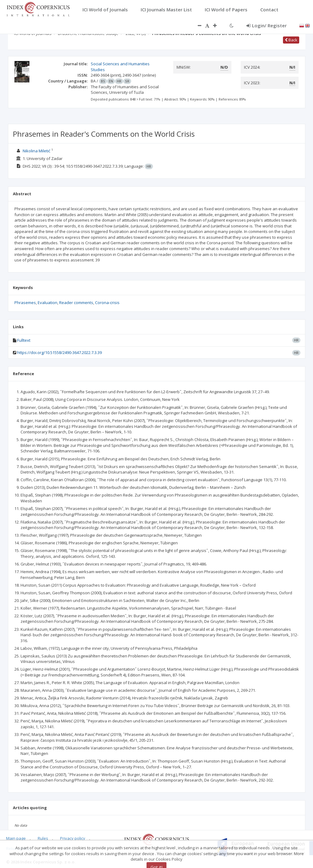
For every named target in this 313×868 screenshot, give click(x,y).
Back (291, 40)
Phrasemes (25, 303)
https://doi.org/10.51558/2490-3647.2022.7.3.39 (59, 352)
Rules (43, 838)
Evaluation (48, 303)
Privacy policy (73, 838)
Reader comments (76, 303)
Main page (16, 838)
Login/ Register (267, 25)
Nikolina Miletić (36, 151)
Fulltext (24, 340)
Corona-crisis (107, 303)
